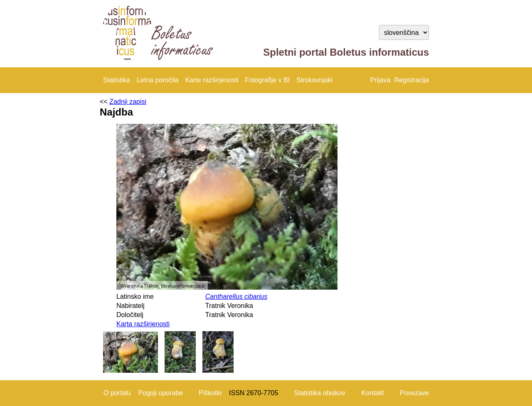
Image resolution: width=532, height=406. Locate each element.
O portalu (117, 393)
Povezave (414, 393)
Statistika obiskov (320, 393)
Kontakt (373, 393)
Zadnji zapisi (128, 102)
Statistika (117, 80)
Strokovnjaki (314, 80)
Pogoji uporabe (161, 393)
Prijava (381, 80)
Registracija (411, 80)
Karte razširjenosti (212, 80)
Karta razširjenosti (143, 324)
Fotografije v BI (267, 80)
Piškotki (210, 393)
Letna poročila (158, 80)
